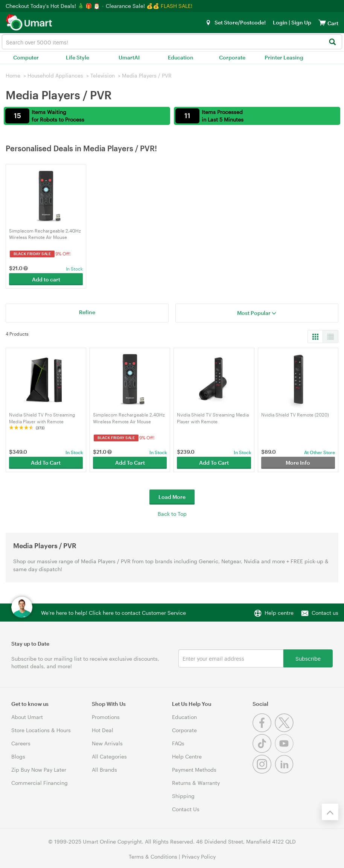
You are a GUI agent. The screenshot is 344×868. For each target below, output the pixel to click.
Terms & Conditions (153, 857)
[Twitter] (285, 730)
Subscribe (308, 658)
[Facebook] (264, 730)
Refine (87, 312)
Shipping (183, 796)
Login (280, 22)
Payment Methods (194, 770)
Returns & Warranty (196, 783)
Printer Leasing (284, 57)
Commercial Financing (40, 783)
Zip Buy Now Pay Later (39, 770)
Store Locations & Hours (41, 730)
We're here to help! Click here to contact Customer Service (113, 613)
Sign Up (301, 22)
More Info (298, 463)
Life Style (78, 57)
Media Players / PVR (147, 75)
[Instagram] (264, 771)
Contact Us (186, 809)
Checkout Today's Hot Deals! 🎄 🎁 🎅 (53, 6)
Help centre (279, 613)
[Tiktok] (264, 751)
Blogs (18, 756)
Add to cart (46, 279)
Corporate (232, 57)
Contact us (325, 613)
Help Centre (187, 756)
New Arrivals (107, 743)
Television (103, 75)
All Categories (109, 756)
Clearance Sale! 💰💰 (132, 6)
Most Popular (257, 313)
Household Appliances (55, 75)
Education (181, 57)
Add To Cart (46, 463)
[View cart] (322, 22)
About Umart (27, 717)
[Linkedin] (285, 771)
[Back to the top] (330, 812)
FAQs (178, 743)
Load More (172, 497)
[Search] (332, 42)
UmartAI (129, 57)
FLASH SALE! (177, 6)
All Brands (104, 770)
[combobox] (172, 42)
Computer (26, 57)
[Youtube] (285, 751)
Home (13, 75)
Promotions (106, 717)
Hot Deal (103, 730)
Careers (21, 743)
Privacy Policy (199, 857)
